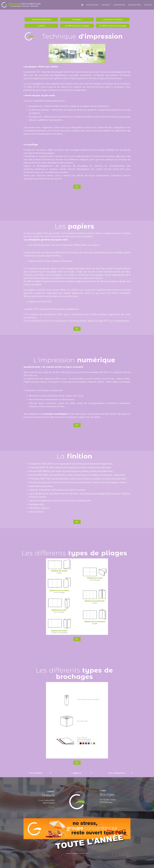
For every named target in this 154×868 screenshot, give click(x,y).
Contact (45, 805)
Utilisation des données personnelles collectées (77, 855)
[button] (41, 19)
